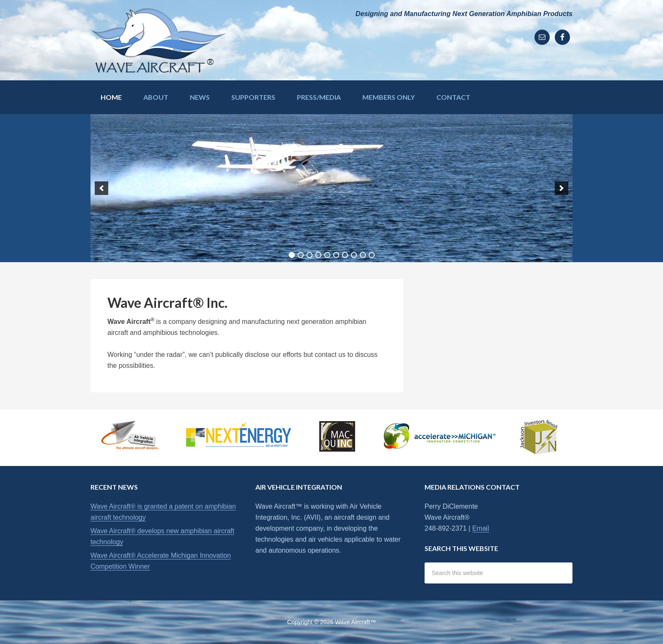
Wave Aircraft (158, 40)
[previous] (101, 188)
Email (481, 528)
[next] (562, 188)
